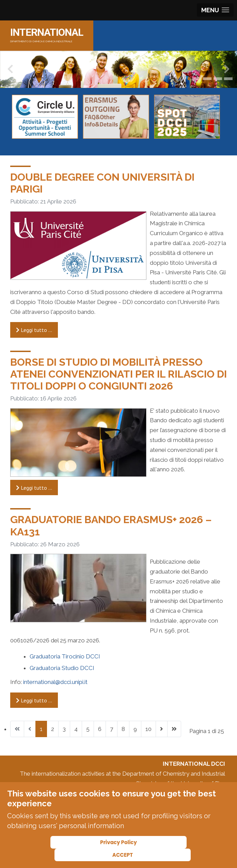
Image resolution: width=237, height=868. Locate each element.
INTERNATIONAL (47, 32)
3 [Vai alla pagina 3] (64, 729)
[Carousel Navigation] (118, 144)
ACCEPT (123, 855)
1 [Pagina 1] (41, 729)
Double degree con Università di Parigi (102, 183)
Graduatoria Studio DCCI (62, 668)
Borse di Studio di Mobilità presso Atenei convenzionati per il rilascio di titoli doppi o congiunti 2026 (118, 374)
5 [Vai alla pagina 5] (88, 729)
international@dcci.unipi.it (55, 682)
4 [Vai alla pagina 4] (76, 729)
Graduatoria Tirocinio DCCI (65, 656)
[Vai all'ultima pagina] (174, 729)
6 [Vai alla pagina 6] (100, 729)
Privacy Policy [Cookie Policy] (118, 842)
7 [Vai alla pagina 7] (112, 729)
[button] (189, 79)
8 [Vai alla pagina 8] (123, 729)
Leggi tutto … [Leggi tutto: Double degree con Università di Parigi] (34, 330)
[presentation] (10, 71)
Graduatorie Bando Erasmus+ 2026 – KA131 (111, 525)
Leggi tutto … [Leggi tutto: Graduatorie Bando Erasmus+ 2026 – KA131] (34, 700)
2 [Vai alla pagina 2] (53, 729)
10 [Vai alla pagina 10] (148, 729)
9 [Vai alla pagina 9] (135, 729)
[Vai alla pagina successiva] (162, 729)
